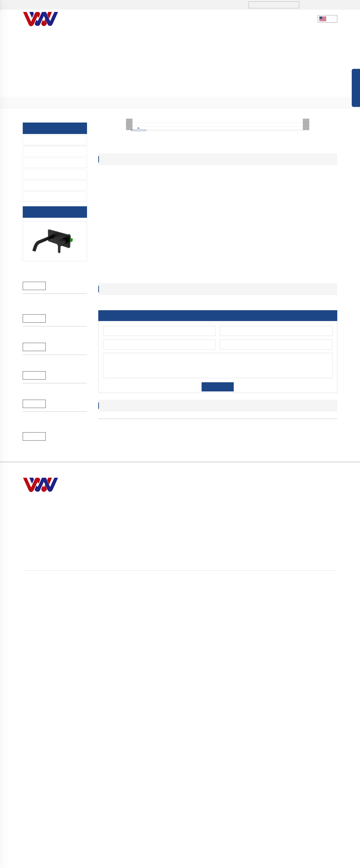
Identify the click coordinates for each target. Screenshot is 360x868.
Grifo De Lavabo (41, 152)
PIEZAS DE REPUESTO (47, 197)
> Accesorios (300, 815)
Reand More (34, 286)
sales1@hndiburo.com (103, 5)
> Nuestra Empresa (230, 790)
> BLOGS (222, 807)
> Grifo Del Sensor (304, 799)
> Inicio (221, 782)
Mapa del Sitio (220, 862)
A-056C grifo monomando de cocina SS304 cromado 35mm (52, 552)
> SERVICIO (224, 815)
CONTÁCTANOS (259, 19)
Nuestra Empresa (121, 19)
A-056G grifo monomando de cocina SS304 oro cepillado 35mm (52, 415)
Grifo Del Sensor (42, 163)
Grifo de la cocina (44, 140)
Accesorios (37, 185)
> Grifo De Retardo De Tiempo (314, 807)
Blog (203, 862)
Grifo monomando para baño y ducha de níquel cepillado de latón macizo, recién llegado (53, 271)
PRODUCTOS (163, 19)
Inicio (32, 102)
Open (356, 89)
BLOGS (195, 19)
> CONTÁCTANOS (229, 823)
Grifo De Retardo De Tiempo (52, 174)
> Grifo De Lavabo (304, 790)
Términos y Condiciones (288, 862)
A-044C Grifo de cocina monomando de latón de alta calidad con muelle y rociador (55, 623)
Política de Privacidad (250, 862)
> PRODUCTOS (49, 102)
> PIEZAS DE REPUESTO (309, 823)
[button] (206, 731)
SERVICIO (223, 19)
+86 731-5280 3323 (52, 5)
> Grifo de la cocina (77, 102)
